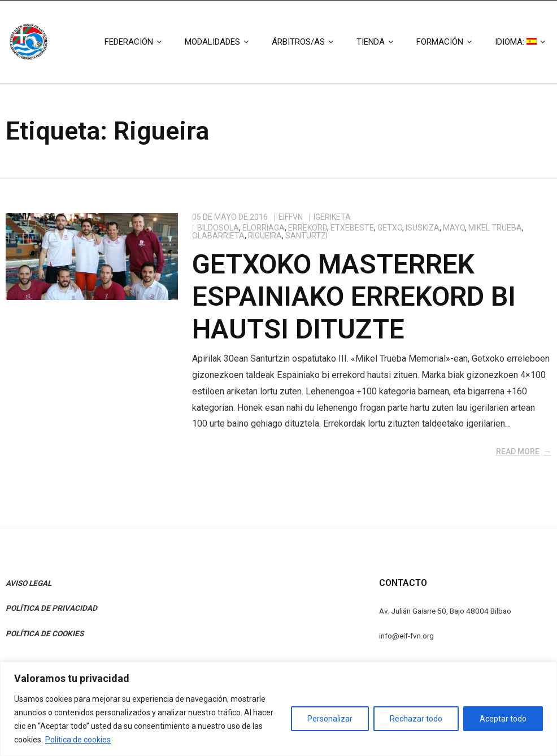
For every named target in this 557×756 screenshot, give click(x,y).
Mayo (454, 228)
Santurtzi (306, 236)
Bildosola (218, 228)
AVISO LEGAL (29, 583)
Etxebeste (352, 228)
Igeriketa (332, 217)
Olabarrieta (218, 236)
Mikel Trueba (495, 228)
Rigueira (265, 236)
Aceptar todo (503, 719)
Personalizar (330, 719)
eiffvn (291, 217)
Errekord (308, 228)
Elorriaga (264, 228)
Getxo (390, 228)
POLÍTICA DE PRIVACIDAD (51, 608)
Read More (518, 451)
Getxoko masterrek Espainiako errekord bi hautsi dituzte (354, 297)
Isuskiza (423, 228)
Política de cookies (78, 740)
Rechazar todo (416, 719)
